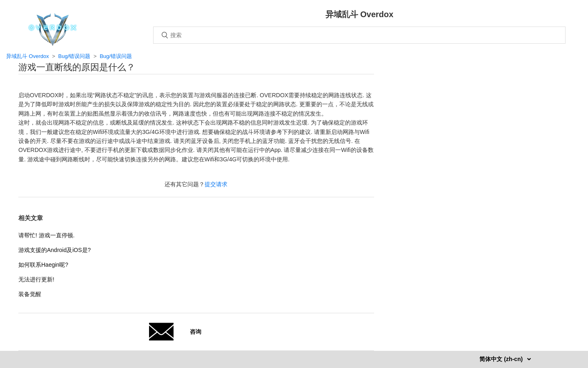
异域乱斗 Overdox (28, 56)
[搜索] (359, 35)
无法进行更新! (36, 279)
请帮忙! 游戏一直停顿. (47, 235)
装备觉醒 (30, 294)
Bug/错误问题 (75, 56)
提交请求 (216, 184)
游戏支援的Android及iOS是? (55, 250)
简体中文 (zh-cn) (502, 359)
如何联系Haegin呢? (43, 265)
